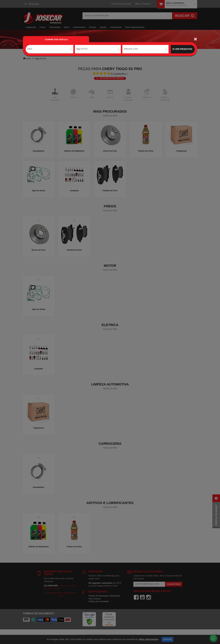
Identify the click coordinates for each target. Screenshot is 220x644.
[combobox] (50, 49)
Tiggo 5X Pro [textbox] (82, 49)
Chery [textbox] (30, 49)
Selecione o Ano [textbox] (131, 49)
